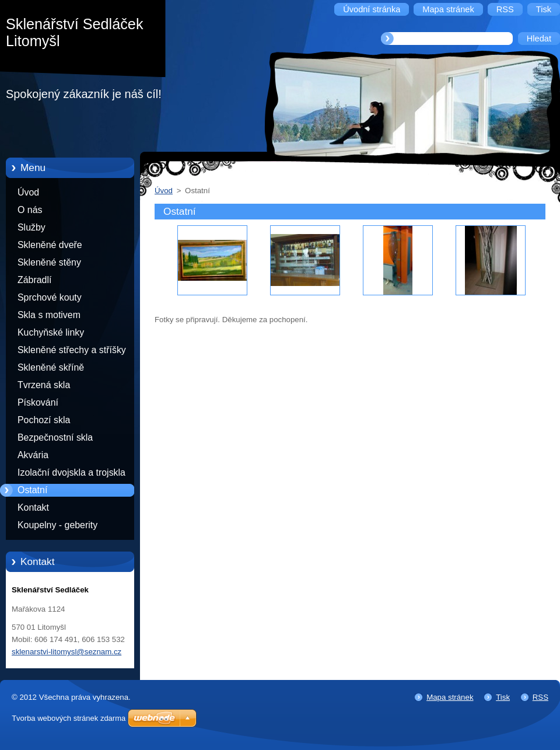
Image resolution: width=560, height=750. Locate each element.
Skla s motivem (49, 315)
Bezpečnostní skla (55, 437)
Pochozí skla (44, 420)
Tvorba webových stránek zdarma (69, 718)
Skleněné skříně (51, 367)
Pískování (38, 402)
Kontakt (33, 507)
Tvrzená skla (44, 385)
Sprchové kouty (50, 297)
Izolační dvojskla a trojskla (71, 472)
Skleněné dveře (50, 245)
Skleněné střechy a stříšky (72, 350)
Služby (32, 227)
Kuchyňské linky (51, 332)
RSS (540, 697)
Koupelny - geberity (57, 525)
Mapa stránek (450, 697)
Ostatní (32, 490)
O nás (30, 210)
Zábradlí (34, 280)
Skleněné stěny (49, 262)
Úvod (28, 192)
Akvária (33, 455)
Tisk (503, 697)
